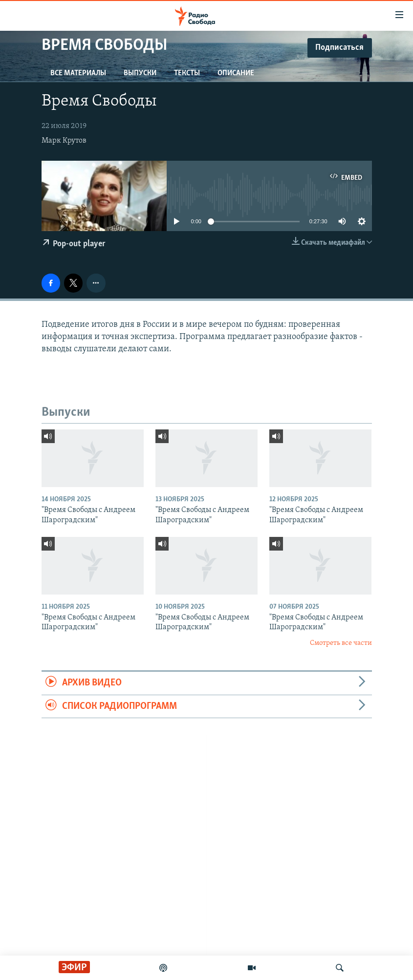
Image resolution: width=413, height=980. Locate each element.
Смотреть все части (341, 643)
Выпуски (140, 73)
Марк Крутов (64, 141)
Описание (236, 73)
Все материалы (78, 73)
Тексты (187, 73)
